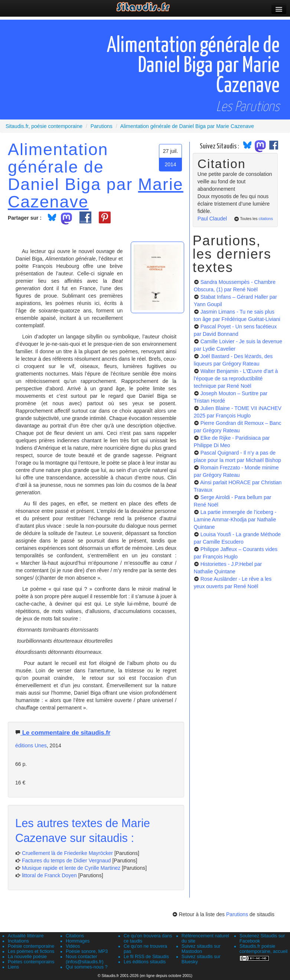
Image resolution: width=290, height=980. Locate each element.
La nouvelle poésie (27, 957)
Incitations (18, 941)
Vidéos (73, 946)
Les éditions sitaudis (145, 962)
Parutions (237, 914)
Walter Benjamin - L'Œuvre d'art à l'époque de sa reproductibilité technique (236, 378)
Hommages (78, 941)
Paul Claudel (212, 219)
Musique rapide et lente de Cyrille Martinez (71, 868)
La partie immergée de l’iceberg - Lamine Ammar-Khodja (235, 520)
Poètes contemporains (31, 962)
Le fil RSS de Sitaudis (146, 957)
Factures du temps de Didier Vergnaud (66, 861)
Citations (75, 936)
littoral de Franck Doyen (49, 875)
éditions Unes (31, 745)
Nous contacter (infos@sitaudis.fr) (85, 959)
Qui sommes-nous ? (87, 967)
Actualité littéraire (26, 936)
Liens (13, 967)
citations (266, 219)
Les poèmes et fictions (31, 951)
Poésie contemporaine (31, 946)
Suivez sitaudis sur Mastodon (201, 949)
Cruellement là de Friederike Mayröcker (67, 853)
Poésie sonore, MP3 (87, 951)
